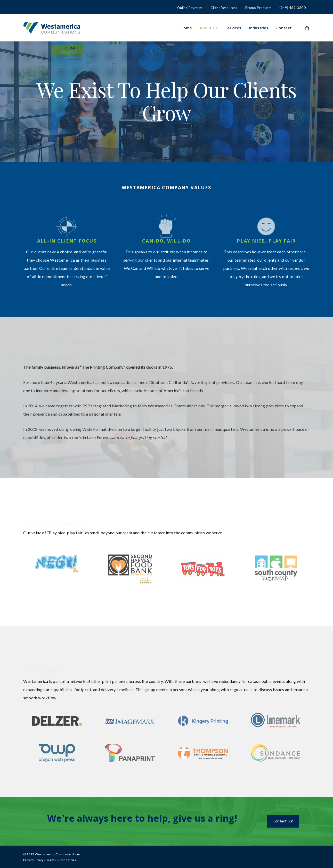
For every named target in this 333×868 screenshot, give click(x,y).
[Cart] (307, 28)
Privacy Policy (33, 860)
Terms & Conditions (61, 860)
